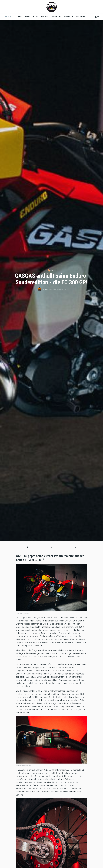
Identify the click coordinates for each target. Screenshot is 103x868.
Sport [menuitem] (28, 17)
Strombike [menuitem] (56, 17)
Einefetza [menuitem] (45, 17)
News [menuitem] (20, 17)
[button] (28, 547)
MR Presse (48, 289)
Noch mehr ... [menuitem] (81, 18)
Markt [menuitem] (36, 17)
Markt (52, 271)
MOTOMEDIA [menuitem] (68, 17)
